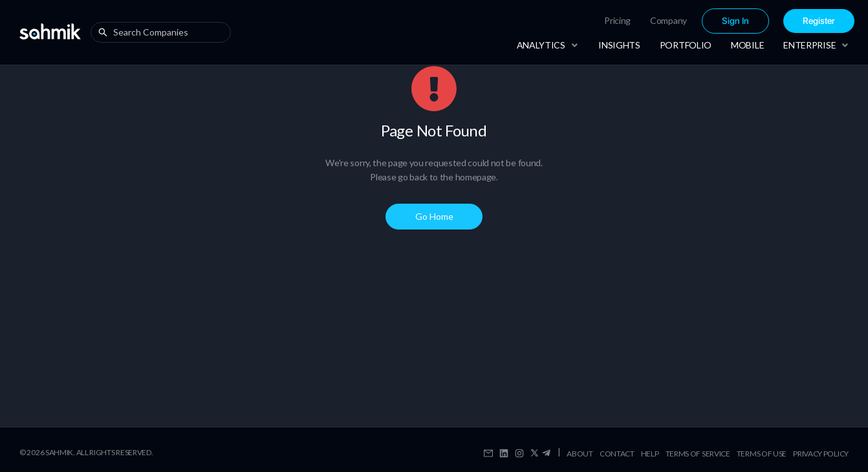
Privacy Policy (821, 454)
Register (819, 21)
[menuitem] (617, 21)
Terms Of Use (762, 454)
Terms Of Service (698, 454)
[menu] (688, 21)
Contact (617, 454)
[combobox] (164, 32)
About (580, 454)
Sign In (735, 21)
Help (650, 454)
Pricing (617, 20)
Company (668, 20)
